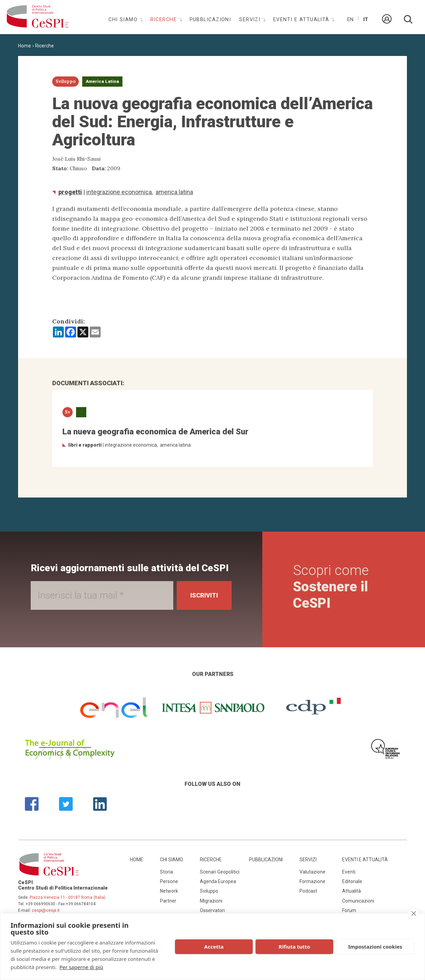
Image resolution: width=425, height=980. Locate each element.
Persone (169, 881)
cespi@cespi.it (46, 910)
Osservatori (212, 910)
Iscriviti (204, 595)
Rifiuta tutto (294, 947)
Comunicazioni (358, 901)
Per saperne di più (81, 967)
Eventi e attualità (302, 20)
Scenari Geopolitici (220, 872)
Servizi (251, 20)
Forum (349, 910)
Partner (168, 901)
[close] (414, 913)
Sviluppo (209, 891)
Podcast (308, 891)
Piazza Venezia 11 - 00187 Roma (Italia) (68, 897)
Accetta (214, 947)
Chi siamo (124, 20)
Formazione (312, 881)
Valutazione (312, 872)
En (350, 20)
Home (25, 46)
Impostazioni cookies (375, 947)
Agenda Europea (218, 881)
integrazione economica (119, 192)
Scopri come (331, 587)
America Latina (174, 192)
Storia (166, 872)
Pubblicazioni (210, 20)
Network (169, 891)
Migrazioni (211, 901)
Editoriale (352, 881)
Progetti (70, 192)
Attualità (351, 891)
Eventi (349, 872)
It (366, 20)
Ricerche (165, 20)
